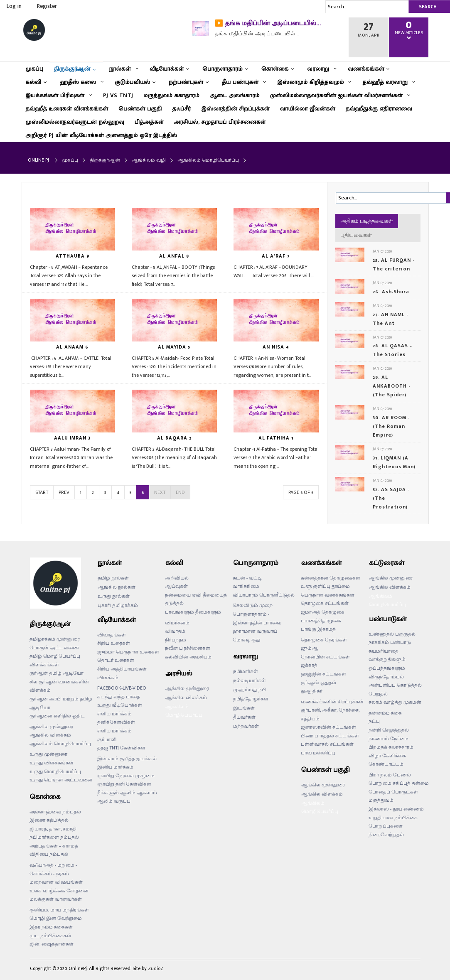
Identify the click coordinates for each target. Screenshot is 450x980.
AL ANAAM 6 (72, 347)
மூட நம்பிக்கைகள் (50, 936)
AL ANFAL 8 (174, 256)
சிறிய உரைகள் (114, 643)
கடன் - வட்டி (247, 578)
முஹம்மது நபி (250, 690)
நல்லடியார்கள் (250, 680)
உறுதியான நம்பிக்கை (393, 818)
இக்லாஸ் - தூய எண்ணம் (396, 809)
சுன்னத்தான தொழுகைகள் (331, 578)
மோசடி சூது (246, 640)
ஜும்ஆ (309, 648)
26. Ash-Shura (391, 292)
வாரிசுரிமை (246, 586)
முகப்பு (70, 160)
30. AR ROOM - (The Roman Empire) (391, 426)
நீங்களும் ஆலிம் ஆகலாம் (127, 793)
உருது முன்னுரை (48, 754)
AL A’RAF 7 (276, 256)
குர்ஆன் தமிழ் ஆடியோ (57, 673)
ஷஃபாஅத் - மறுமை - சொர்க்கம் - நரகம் (53, 869)
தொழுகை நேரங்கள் (324, 640)
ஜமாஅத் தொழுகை (323, 612)
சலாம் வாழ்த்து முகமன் (395, 702)
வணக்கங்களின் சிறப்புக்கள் (332, 702)
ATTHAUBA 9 (73, 256)
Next (160, 492)
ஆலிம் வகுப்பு (114, 801)
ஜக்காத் (309, 665)
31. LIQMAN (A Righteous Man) (394, 462)
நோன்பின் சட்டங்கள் (325, 657)
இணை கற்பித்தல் (49, 820)
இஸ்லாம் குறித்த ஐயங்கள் (127, 759)
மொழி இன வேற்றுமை (56, 918)
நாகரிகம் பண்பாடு (390, 642)
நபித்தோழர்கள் (251, 699)
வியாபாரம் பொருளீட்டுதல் (264, 595)
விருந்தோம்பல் (386, 677)
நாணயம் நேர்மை (389, 739)
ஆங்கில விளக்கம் (50, 735)
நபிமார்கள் (246, 671)
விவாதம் (175, 631)
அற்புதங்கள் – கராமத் (54, 846)
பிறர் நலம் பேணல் (390, 775)
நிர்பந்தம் (176, 640)
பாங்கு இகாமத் (318, 629)
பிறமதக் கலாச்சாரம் (391, 747)
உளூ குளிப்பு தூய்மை (325, 586)
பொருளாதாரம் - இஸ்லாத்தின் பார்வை (257, 618)
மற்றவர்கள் (246, 726)
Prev (64, 492)
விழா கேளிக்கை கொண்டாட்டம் (387, 760)
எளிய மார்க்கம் (114, 731)
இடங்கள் (244, 708)
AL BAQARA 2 (174, 438)
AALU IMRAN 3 (72, 438)
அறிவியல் (177, 578)
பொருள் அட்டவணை (54, 648)
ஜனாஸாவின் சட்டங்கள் (328, 727)
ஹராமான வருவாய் (255, 631)
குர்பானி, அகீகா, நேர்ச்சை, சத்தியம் (330, 714)
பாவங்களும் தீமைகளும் (193, 612)
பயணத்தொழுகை (321, 621)
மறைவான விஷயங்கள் (56, 882)
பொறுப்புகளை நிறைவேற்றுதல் (386, 830)
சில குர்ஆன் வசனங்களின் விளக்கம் (59, 686)
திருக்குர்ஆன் (105, 160)
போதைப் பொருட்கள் (393, 792)
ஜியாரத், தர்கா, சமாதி (53, 829)
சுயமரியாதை (384, 651)
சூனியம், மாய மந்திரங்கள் (59, 910)
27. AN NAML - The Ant (390, 319)
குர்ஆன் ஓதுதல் (318, 683)
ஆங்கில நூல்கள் (117, 587)
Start (42, 492)
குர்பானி (107, 739)
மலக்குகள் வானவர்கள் (56, 899)
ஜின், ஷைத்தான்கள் (52, 944)
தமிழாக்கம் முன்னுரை (55, 639)
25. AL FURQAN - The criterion (393, 264)
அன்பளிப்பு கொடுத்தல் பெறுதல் (395, 689)
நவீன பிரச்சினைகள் (188, 648)
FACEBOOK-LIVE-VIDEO (122, 688)
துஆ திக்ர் (312, 691)
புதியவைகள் (356, 235)
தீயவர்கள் (244, 717)
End (180, 492)
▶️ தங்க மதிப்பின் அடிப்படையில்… (268, 23)
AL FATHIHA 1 (276, 438)
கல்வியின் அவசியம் (188, 657)
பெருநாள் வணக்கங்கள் (328, 595)
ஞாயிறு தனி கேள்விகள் (124, 784)
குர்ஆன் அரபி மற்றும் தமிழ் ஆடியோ (61, 703)
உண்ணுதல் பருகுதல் (392, 634)
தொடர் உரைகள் (116, 660)
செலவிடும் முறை (253, 605)
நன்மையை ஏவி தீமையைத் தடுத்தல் (196, 599)
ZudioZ (156, 968)
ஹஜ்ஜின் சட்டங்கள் (323, 674)
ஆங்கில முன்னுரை (51, 727)
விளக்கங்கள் (44, 665)
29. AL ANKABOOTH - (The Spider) (391, 386)
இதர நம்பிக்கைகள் (51, 927)
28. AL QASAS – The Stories (392, 350)
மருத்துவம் (381, 800)
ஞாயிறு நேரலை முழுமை (126, 776)
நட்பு (374, 721)
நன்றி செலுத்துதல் (389, 730)
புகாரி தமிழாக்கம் (118, 605)
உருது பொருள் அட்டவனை (61, 780)
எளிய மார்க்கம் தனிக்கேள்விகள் (116, 718)
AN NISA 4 (276, 347)
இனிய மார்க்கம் (115, 767)
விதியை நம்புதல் (49, 854)
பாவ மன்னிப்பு (318, 753)
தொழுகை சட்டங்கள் (325, 603)
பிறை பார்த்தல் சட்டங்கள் (330, 736)
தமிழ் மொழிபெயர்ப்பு (55, 656)
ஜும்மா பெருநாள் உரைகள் (128, 652)
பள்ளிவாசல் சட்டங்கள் (327, 744)
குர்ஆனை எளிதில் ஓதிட (57, 716)
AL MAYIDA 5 (174, 347)
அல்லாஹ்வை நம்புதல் (55, 812)
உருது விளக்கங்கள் (52, 763)
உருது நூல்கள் (114, 596)
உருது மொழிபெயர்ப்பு (55, 771)
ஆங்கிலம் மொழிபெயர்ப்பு (60, 744)
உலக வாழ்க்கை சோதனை (59, 891)
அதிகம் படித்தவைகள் (367, 221)
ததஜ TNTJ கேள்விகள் (121, 748)
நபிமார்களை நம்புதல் (54, 837)
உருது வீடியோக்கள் (120, 705)
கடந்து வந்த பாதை (119, 697)
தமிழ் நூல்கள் (113, 578)
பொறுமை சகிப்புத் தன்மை (399, 783)
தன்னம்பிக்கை (385, 713)
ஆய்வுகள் (176, 586)
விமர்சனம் (177, 623)
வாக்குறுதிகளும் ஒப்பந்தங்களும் (387, 664)
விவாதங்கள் (112, 635)
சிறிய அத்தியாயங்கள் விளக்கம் (122, 673)
